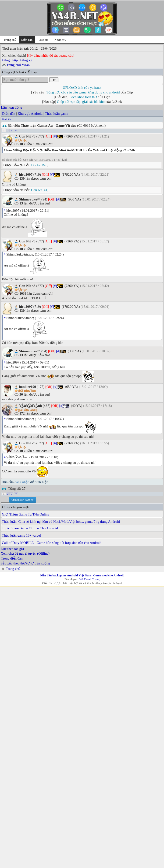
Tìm (54, 80)
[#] (55, 136)
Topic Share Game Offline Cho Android (30, 528)
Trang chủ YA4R (18, 65)
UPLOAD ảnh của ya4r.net (82, 88)
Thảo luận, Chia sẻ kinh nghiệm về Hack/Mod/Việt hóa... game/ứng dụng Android (61, 522)
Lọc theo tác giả (12, 549)
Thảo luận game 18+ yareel (21, 535)
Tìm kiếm (7, 119)
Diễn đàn (9, 114)
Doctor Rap (39, 165)
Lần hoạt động (12, 108)
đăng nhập (22, 482)
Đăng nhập (10, 60)
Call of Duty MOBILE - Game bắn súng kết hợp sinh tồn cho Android (52, 543)
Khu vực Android (30, 114)
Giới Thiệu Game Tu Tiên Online (25, 514)
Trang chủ (10, 40)
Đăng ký (26, 60)
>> (16, 131)
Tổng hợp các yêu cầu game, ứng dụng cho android (83, 92)
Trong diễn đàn (12, 558)
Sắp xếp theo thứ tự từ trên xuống (25, 563)
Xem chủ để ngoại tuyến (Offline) (25, 553)
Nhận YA (60, 40)
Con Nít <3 (39, 190)
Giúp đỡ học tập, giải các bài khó (81, 102)
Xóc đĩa (44, 40)
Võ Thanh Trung (89, 579)
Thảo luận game (56, 114)
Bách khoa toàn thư (83, 97)
